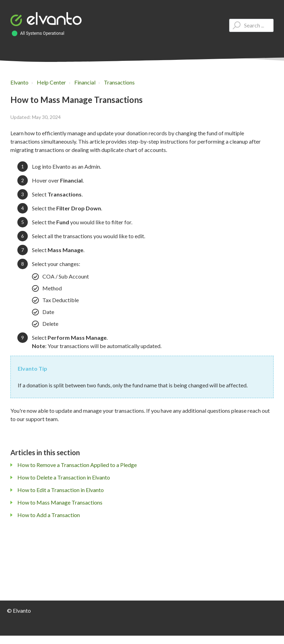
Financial (85, 82)
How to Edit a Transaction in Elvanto (61, 490)
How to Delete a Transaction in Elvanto (64, 477)
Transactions (119, 82)
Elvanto (19, 82)
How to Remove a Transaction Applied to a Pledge (77, 465)
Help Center (51, 82)
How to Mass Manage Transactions (60, 502)
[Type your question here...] (251, 25)
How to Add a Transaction (49, 515)
